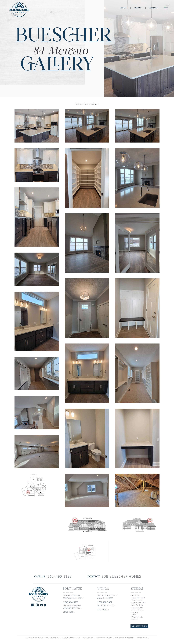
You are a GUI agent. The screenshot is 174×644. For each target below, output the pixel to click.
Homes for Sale (139, 603)
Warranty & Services (104, 638)
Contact (153, 8)
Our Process (137, 600)
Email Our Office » (72, 608)
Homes (138, 8)
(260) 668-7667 (105, 602)
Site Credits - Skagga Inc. (125, 638)
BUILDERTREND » (139, 626)
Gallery (135, 612)
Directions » (69, 612)
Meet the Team (138, 598)
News (134, 615)
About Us (136, 595)
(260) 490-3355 (71, 602)
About (123, 8)
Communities (137, 607)
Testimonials (137, 617)
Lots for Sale (138, 605)
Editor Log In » (143, 638)
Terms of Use (88, 638)
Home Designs (138, 610)
